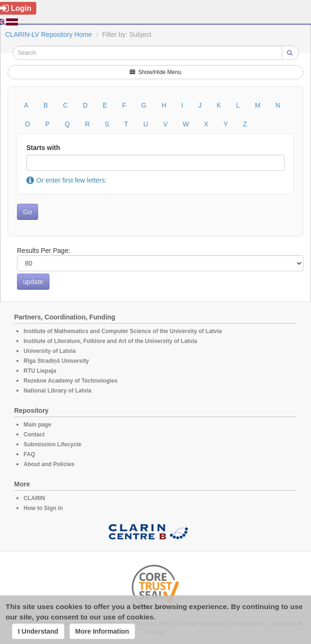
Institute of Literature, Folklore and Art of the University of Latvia (110, 341)
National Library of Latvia (57, 391)
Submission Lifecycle (53, 444)
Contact (34, 435)
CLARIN (34, 498)
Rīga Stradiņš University (56, 361)
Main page (37, 425)
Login (16, 8)
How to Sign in (43, 508)
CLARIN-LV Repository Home (49, 34)
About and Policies (49, 464)
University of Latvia (50, 351)
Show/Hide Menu (155, 72)
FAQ (29, 454)
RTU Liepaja (40, 371)
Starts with (43, 148)
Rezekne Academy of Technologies (70, 381)
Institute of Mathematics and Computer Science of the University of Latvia (123, 331)
